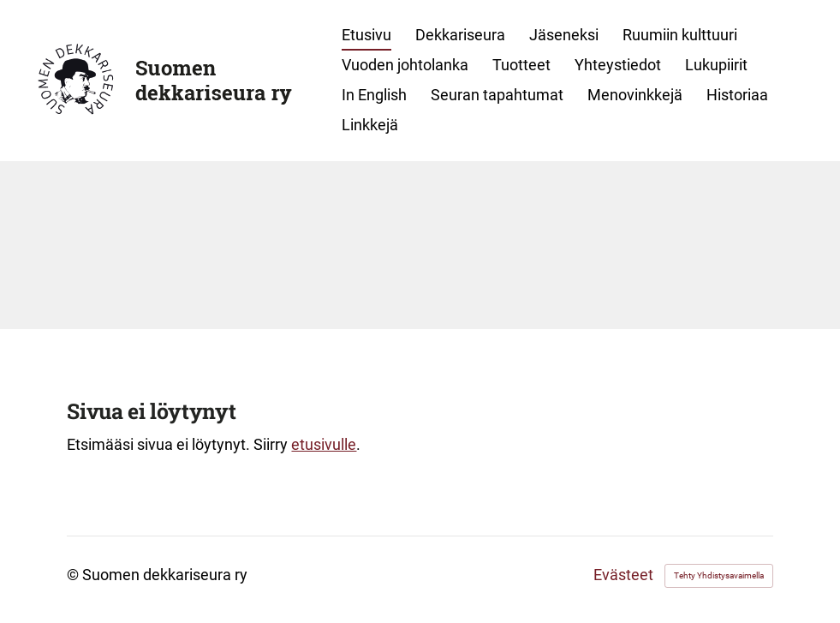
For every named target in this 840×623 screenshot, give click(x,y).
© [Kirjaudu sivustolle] (74, 575)
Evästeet (623, 576)
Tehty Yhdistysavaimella (719, 575)
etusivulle (324, 444)
